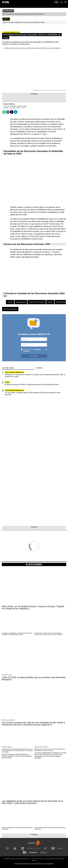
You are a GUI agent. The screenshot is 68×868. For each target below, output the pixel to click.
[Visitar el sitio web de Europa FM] (61, 848)
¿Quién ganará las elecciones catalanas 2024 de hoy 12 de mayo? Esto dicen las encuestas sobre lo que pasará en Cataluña (17, 751)
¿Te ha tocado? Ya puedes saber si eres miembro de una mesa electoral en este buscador (33, 394)
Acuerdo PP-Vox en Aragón (18, 1)
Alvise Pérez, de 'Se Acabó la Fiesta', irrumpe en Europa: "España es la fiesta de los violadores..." (33, 608)
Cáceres (10, 302)
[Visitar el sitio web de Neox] (23, 848)
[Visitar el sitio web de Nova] (30, 848)
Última (57, 5)
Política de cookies (37, 864)
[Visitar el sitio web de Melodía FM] (24, 853)
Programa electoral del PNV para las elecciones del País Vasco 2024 (50, 828)
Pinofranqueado (61, 302)
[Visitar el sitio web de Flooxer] (44, 853)
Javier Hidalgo (40, 1)
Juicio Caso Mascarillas (31, 1)
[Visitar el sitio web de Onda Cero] (53, 848)
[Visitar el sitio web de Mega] (38, 848)
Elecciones (34, 564)
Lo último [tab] (39, 368)
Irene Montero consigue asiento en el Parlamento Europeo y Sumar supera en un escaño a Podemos (48, 634)
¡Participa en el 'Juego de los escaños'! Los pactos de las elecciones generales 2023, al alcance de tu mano (35, 375)
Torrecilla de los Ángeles (37, 302)
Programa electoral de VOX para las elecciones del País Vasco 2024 (17, 828)
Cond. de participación (48, 864)
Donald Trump (55, 1)
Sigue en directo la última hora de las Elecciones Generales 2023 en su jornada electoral (32, 48)
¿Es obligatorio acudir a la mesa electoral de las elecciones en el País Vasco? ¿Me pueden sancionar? (32, 802)
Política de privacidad (26, 864)
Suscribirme (34, 356)
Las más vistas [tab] (8, 368)
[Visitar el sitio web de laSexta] (15, 848)
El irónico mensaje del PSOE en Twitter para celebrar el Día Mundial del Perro (32, 385)
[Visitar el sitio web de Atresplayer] (34, 853)
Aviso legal (17, 864)
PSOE (7, 382)
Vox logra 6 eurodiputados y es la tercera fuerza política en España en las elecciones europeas (17, 634)
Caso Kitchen (48, 1)
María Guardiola (6, 1)
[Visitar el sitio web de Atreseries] (45, 848)
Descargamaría (21, 302)
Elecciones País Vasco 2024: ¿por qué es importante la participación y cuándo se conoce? (50, 750)
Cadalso (50, 302)
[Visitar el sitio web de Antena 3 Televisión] (7, 848)
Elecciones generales (10, 309)
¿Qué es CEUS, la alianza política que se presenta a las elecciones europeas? (34, 678)
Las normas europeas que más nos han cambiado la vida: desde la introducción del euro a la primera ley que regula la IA (33, 724)
